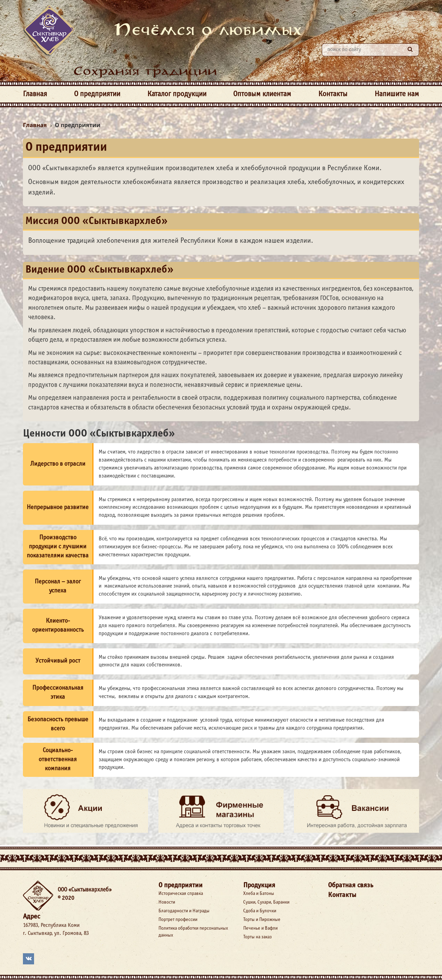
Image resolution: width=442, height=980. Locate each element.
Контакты (333, 94)
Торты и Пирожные (262, 920)
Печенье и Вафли (260, 928)
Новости (167, 902)
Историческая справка (181, 894)
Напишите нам (397, 94)
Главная (35, 94)
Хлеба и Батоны (259, 894)
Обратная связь (351, 885)
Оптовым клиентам (262, 94)
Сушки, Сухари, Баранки (266, 902)
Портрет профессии (178, 920)
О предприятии (97, 94)
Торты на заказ (257, 937)
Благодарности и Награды (184, 911)
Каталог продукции (177, 94)
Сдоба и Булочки (260, 911)
